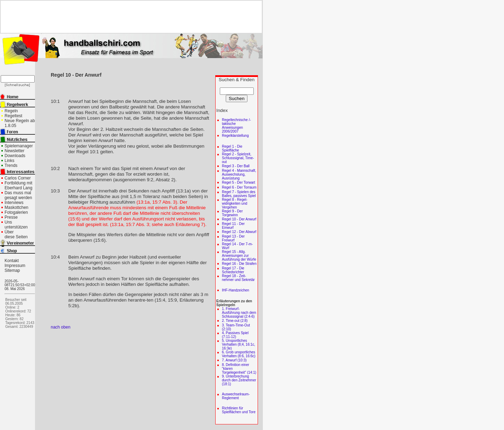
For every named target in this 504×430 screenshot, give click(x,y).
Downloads (15, 156)
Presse (11, 217)
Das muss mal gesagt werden (18, 195)
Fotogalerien (16, 212)
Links (9, 161)
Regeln (11, 111)
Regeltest (13, 116)
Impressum (15, 266)
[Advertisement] (128, 17)
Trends (11, 165)
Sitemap (12, 270)
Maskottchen (16, 207)
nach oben (61, 327)
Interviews (14, 203)
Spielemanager (19, 146)
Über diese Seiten (16, 234)
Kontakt (12, 261)
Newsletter (15, 151)
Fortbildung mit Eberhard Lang (18, 185)
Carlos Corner (18, 178)
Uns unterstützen (16, 225)
